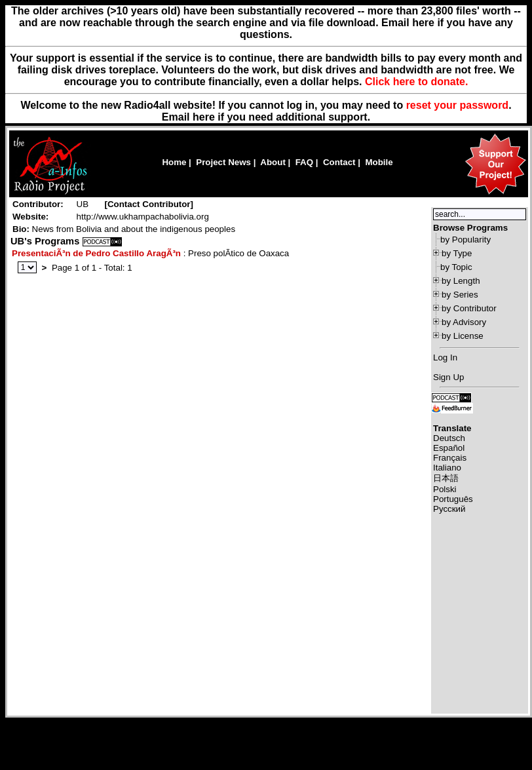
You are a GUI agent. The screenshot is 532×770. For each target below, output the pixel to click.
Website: (30, 217)
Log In (445, 357)
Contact (339, 162)
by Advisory (464, 322)
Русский (449, 509)
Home (174, 162)
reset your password (458, 105)
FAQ (304, 162)
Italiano (447, 468)
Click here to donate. (416, 82)
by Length (461, 281)
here (204, 117)
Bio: (21, 229)
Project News (223, 162)
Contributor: (38, 204)
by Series (460, 295)
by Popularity (465, 240)
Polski (445, 489)
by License (463, 336)
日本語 (446, 478)
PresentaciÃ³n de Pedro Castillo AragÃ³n (96, 253)
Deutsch (449, 438)
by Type (457, 253)
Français (450, 458)
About (273, 162)
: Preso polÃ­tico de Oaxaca (150, 253)
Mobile (379, 162)
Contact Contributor (149, 204)
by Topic (456, 267)
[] (149, 204)
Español (449, 448)
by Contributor (469, 308)
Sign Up (448, 377)
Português (453, 499)
